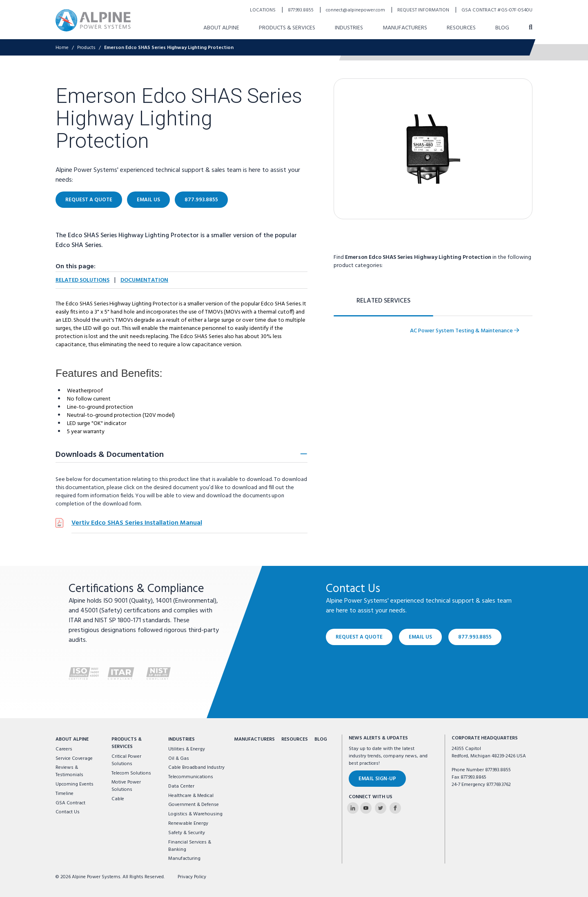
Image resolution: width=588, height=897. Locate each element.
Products (86, 48)
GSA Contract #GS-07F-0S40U (497, 10)
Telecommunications (191, 777)
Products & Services (287, 28)
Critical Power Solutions (126, 760)
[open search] (531, 28)
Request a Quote (89, 200)
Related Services (383, 301)
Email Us (148, 200)
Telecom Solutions (131, 773)
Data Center (181, 786)
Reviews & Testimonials (69, 771)
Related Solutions (82, 280)
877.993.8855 (301, 10)
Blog (502, 28)
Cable (118, 799)
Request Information (424, 10)
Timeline (65, 794)
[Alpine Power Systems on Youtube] (366, 808)
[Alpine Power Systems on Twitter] (381, 808)
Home (62, 48)
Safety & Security (187, 833)
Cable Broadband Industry (196, 768)
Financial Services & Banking (190, 846)
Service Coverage (74, 759)
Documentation (144, 280)
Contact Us (68, 812)
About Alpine (221, 28)
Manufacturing (184, 859)
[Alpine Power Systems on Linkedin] (353, 808)
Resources (461, 28)
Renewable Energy (188, 824)
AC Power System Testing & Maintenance (464, 331)
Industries (349, 28)
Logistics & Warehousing (195, 814)
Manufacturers (405, 28)
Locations (263, 10)
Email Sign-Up (377, 779)
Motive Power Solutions (126, 786)
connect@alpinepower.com (356, 10)
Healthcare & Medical (191, 796)
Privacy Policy (192, 877)
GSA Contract (70, 803)
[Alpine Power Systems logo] (93, 20)
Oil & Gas (179, 759)
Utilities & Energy (187, 749)
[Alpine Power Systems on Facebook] (395, 808)
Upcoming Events (75, 784)
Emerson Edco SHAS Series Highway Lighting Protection (169, 48)
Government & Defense (194, 805)
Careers (64, 749)
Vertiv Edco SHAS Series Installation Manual (137, 523)
